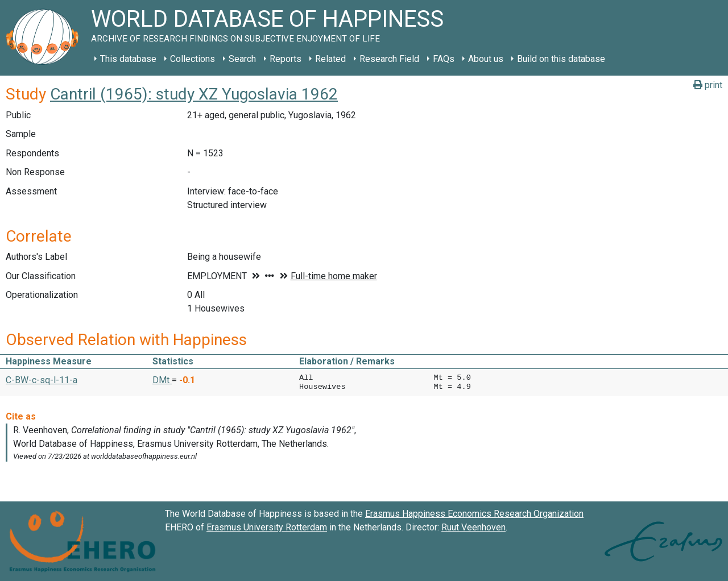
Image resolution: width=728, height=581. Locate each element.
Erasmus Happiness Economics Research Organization (474, 514)
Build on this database (561, 59)
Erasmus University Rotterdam (267, 527)
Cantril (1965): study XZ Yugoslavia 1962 (194, 94)
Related (330, 59)
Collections (193, 59)
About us (486, 59)
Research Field (389, 59)
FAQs (444, 59)
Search (242, 59)
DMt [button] (162, 380)
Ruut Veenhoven (473, 527)
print (708, 85)
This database (128, 59)
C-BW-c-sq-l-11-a (42, 380)
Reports (286, 59)
